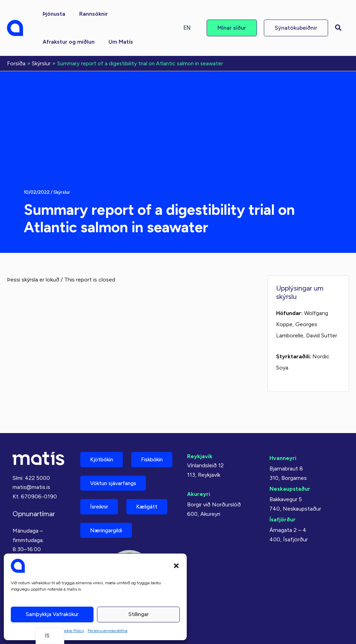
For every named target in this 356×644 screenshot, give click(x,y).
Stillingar (139, 614)
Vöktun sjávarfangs (116, 481)
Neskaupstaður (290, 461)
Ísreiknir (101, 505)
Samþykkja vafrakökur (52, 614)
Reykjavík (200, 428)
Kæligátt (152, 505)
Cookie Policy (72, 631)
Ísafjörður (283, 492)
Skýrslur (62, 192)
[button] (176, 566)
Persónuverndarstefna (107, 631)
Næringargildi (109, 530)
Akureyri (199, 466)
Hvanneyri (283, 430)
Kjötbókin (103, 432)
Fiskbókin (103, 456)
